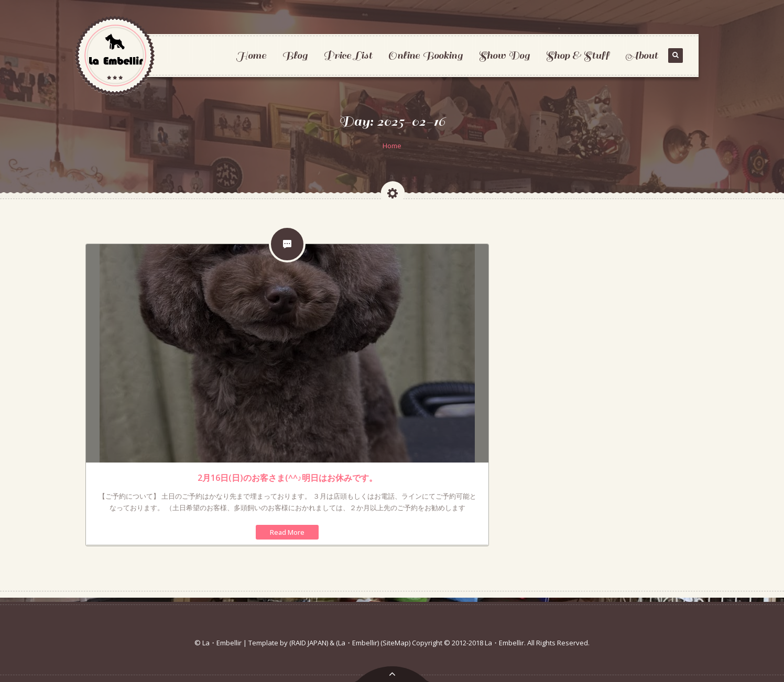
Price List (348, 55)
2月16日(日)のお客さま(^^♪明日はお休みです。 (287, 478)
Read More (287, 532)
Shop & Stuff (578, 55)
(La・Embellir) (357, 643)
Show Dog (504, 55)
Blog (295, 55)
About (641, 55)
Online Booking (425, 55)
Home (251, 55)
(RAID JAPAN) (309, 643)
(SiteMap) (395, 643)
